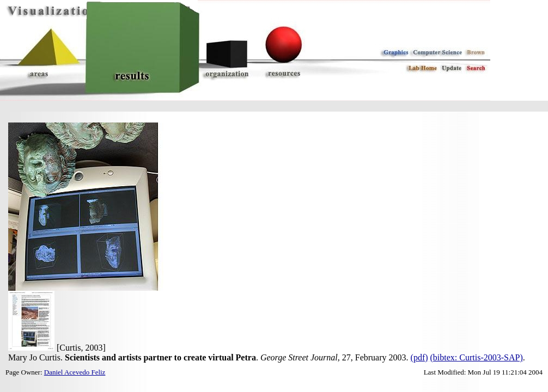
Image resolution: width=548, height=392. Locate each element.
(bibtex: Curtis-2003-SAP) (477, 357)
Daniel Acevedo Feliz (75, 372)
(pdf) (419, 357)
